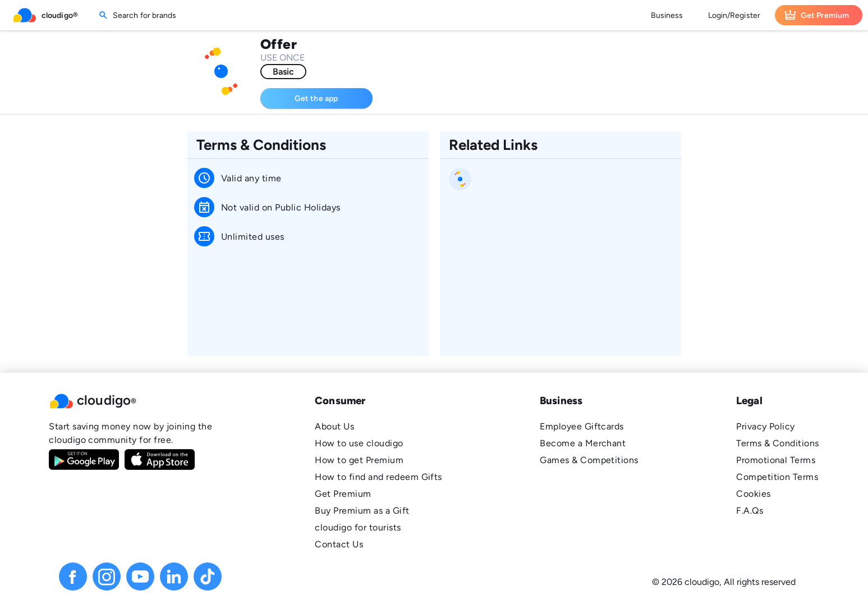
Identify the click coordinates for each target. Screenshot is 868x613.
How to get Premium (359, 460)
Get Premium (343, 494)
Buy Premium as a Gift (362, 511)
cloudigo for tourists (358, 527)
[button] (133, 401)
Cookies (753, 494)
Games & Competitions (589, 460)
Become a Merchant (583, 443)
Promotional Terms (776, 460)
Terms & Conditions (778, 443)
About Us (334, 426)
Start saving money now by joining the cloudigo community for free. (130, 433)
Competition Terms (777, 477)
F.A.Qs (750, 511)
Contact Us (339, 544)
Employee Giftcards (582, 426)
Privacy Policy (766, 426)
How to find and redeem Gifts (378, 477)
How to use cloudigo (359, 443)
